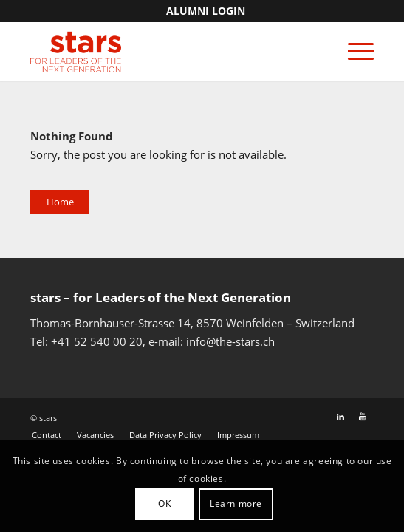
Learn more (236, 504)
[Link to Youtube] (363, 417)
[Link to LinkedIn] (340, 417)
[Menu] (353, 51)
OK (164, 504)
